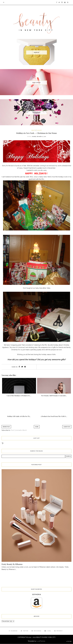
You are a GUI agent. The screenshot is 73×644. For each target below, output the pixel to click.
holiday (39, 130)
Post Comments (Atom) (19, 430)
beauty (34, 130)
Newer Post (6, 427)
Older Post (67, 427)
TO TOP (69, 641)
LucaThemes (41, 641)
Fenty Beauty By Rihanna (12, 564)
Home (37, 427)
